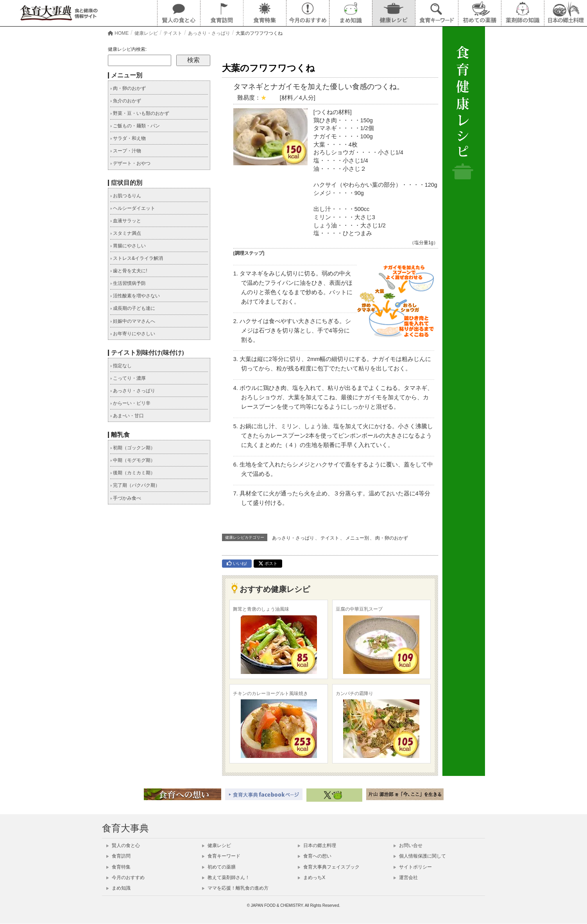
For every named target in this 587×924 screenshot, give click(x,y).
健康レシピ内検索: (127, 49)
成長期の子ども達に (133, 308)
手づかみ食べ (126, 498)
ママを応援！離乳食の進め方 (235, 888)
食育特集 (118, 867)
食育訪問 (118, 856)
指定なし (121, 366)
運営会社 (406, 878)
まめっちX (311, 878)
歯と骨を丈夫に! (129, 271)
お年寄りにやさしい (133, 334)
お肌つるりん (126, 196)
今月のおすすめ (125, 878)
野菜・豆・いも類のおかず (140, 113)
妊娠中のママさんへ (133, 321)
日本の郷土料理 (317, 845)
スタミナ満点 (126, 233)
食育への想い (315, 856)
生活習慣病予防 (128, 283)
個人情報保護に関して (420, 856)
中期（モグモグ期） (133, 460)
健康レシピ (217, 845)
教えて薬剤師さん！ (226, 878)
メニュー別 (357, 538)
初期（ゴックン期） (133, 448)
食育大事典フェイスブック (329, 867)
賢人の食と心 (123, 845)
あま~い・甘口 (127, 416)
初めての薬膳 (219, 867)
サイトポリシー (413, 867)
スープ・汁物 (126, 151)
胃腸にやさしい (128, 246)
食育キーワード (221, 856)
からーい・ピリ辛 (130, 403)
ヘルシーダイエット (133, 208)
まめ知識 (118, 888)
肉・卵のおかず (392, 538)
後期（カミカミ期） (133, 473)
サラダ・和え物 (128, 138)
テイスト (330, 538)
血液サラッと (126, 221)
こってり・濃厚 (128, 378)
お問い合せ (408, 845)
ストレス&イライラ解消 (137, 258)
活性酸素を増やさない (135, 296)
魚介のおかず (126, 101)
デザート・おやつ (130, 163)
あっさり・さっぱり (293, 538)
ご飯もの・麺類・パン (135, 126)
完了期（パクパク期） (135, 485)
